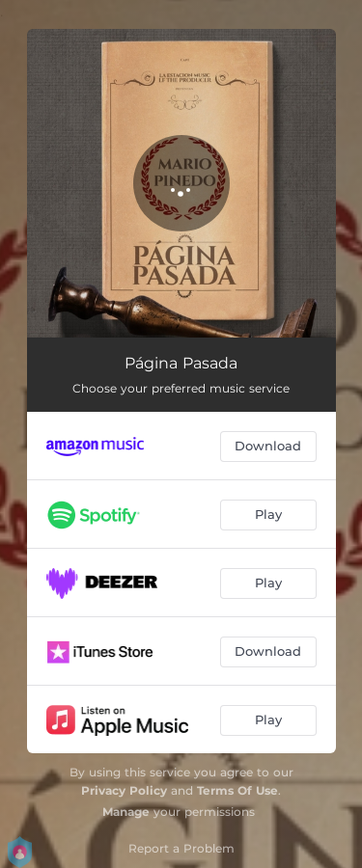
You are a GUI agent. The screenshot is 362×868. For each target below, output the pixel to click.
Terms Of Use (237, 790)
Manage (126, 812)
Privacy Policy (124, 790)
